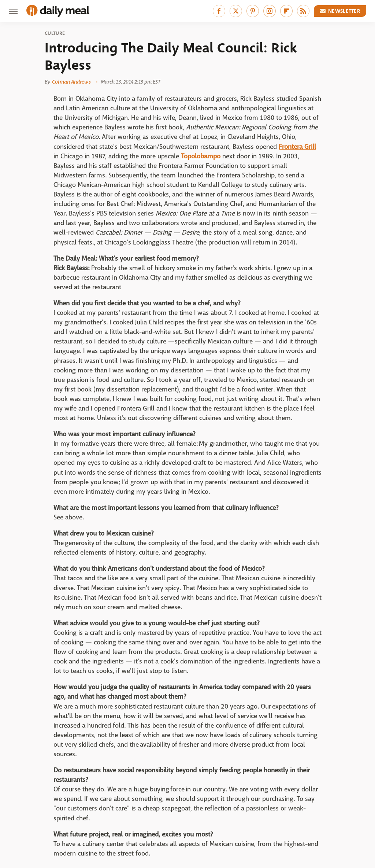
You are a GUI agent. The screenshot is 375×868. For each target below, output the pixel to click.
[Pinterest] (253, 11)
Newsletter (340, 11)
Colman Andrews (71, 82)
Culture (55, 33)
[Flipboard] (286, 11)
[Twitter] (236, 11)
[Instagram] (270, 11)
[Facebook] (219, 11)
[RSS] (303, 11)
